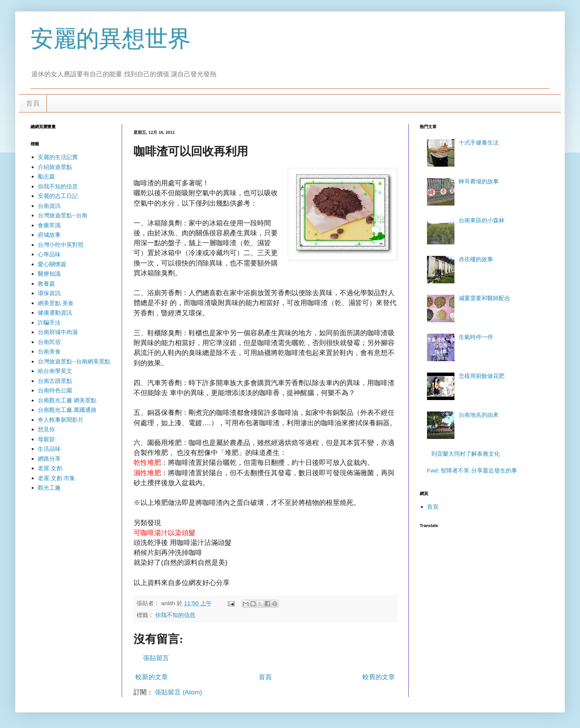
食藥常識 (49, 225)
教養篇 (46, 284)
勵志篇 (46, 176)
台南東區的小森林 (482, 220)
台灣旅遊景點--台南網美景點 (74, 361)
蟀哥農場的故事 (479, 181)
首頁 (33, 103)
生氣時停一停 (476, 337)
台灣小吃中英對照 (61, 245)
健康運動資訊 (55, 313)
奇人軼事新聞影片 (61, 420)
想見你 (46, 429)
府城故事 (49, 235)
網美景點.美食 (56, 303)
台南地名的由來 (479, 415)
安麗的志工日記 (58, 196)
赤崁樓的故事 (476, 259)
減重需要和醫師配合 (484, 298)
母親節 (46, 439)
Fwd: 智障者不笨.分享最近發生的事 (472, 470)
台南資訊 (49, 206)
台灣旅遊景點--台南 (63, 215)
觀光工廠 (49, 488)
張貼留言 (156, 658)
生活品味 (49, 449)
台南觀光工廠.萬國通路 (67, 410)
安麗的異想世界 (111, 39)
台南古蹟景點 (55, 381)
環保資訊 (49, 293)
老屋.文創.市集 (56, 478)
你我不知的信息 (175, 615)
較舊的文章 (379, 677)
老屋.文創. (51, 468)
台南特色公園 (55, 390)
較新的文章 (152, 677)
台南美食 (49, 351)
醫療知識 (49, 274)
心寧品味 (49, 254)
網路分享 (49, 459)
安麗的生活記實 (58, 157)
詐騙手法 (49, 322)
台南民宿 (49, 342)
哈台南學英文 (55, 371)
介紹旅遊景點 (55, 167)
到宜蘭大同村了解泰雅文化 (466, 454)
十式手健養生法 (479, 142)
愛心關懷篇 (52, 264)
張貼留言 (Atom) (179, 692)
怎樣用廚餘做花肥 (482, 376)
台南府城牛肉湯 (58, 332)
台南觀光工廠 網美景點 (67, 400)
